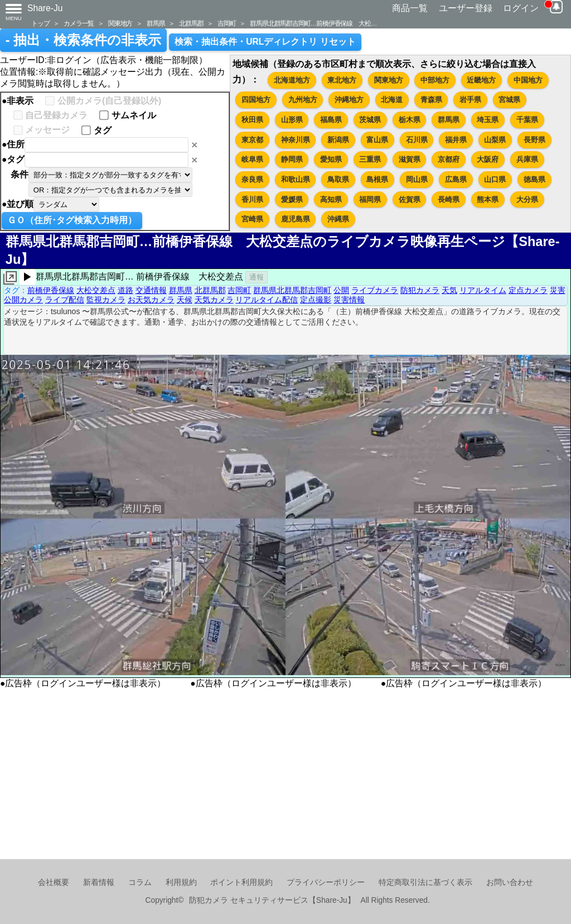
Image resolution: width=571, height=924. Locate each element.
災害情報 (349, 300)
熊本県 (488, 199)
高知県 (331, 199)
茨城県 (370, 120)
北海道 (392, 100)
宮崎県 (252, 219)
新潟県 (338, 140)
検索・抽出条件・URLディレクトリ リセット (265, 42)
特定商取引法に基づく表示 (425, 882)
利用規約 (181, 882)
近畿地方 (481, 80)
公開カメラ (23, 300)
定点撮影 (316, 300)
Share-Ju (45, 8)
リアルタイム (483, 290)
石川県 (417, 140)
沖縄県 (338, 219)
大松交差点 (96, 290)
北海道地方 (292, 80)
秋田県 (252, 120)
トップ (40, 23)
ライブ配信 (65, 300)
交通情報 (151, 290)
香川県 (252, 199)
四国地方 (256, 100)
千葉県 (527, 120)
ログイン (521, 8)
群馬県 (156, 23)
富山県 (377, 140)
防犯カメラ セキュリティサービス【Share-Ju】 (272, 900)
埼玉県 (488, 120)
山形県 (292, 120)
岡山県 (417, 179)
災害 (558, 290)
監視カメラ (106, 300)
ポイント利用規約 (241, 882)
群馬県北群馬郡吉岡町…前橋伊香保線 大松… (313, 23)
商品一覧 (410, 8)
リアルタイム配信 (267, 300)
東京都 (252, 140)
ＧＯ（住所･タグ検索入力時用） (72, 220)
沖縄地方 (349, 100)
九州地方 (303, 100)
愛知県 (331, 159)
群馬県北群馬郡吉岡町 (292, 290)
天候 (185, 300)
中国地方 (528, 80)
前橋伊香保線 (51, 290)
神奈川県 (296, 140)
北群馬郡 (191, 23)
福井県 (456, 140)
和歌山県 (296, 179)
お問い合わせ (510, 882)
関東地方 (120, 23)
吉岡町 (226, 23)
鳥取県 (338, 179)
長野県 (534, 140)
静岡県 (292, 159)
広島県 (456, 179)
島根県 (377, 179)
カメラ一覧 (79, 23)
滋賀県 (410, 159)
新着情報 (99, 882)
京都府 (449, 159)
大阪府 (488, 159)
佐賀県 (410, 199)
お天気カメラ (151, 300)
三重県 (370, 159)
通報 (257, 277)
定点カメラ (528, 290)
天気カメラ (214, 300)
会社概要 (54, 882)
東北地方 (342, 80)
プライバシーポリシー (326, 882)
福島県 (331, 120)
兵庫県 (527, 159)
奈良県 (252, 179)
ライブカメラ (375, 290)
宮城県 (509, 100)
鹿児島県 (296, 219)
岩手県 (470, 100)
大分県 (527, 199)
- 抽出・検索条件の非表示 (83, 40)
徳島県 (534, 179)
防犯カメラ (420, 290)
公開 (341, 290)
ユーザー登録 (466, 8)
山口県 (495, 179)
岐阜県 (252, 159)
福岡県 (370, 199)
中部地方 (435, 80)
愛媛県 (292, 199)
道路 (125, 290)
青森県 (431, 100)
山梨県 (495, 140)
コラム (140, 882)
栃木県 (410, 120)
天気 (449, 290)
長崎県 (449, 199)
